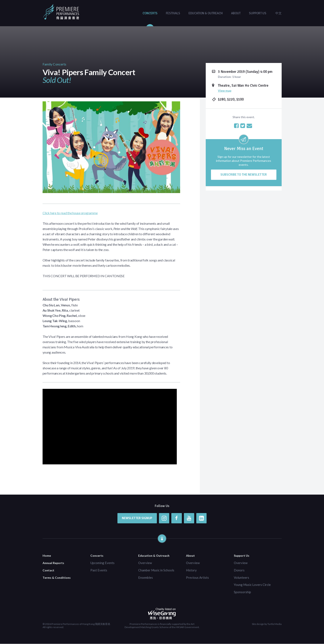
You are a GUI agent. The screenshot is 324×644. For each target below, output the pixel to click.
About (236, 13)
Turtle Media (275, 624)
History (191, 570)
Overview (145, 563)
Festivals (173, 13)
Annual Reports (53, 563)
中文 (278, 13)
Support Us (258, 13)
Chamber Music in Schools (156, 570)
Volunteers (241, 577)
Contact (48, 570)
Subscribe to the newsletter (244, 175)
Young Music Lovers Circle (252, 585)
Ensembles (146, 577)
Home (47, 556)
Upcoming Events (102, 563)
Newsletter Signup (137, 518)
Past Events (99, 570)
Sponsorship (242, 592)
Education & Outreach (206, 13)
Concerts (150, 13)
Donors (239, 570)
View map (225, 91)
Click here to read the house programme (70, 213)
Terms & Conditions (57, 578)
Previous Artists (197, 577)
